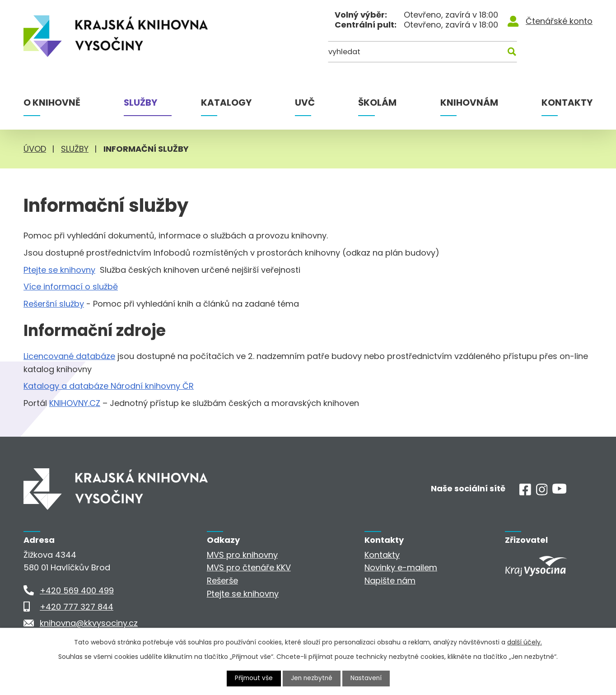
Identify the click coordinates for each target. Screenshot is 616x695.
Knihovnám (469, 103)
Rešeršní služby (54, 304)
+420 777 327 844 (77, 607)
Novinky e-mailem (401, 567)
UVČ (305, 103)
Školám (377, 103)
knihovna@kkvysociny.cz (89, 623)
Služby (140, 103)
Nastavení (367, 678)
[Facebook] (525, 492)
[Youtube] (559, 491)
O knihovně (52, 103)
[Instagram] (542, 492)
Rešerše (222, 581)
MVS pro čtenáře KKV (249, 567)
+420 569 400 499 (77, 590)
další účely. (525, 642)
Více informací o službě (71, 287)
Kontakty (567, 103)
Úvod (35, 149)
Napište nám (390, 581)
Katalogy (226, 103)
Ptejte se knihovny (59, 270)
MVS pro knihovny (242, 555)
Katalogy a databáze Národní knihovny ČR (109, 386)
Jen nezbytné (312, 678)
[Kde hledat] (549, 53)
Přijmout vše (253, 678)
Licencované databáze (69, 356)
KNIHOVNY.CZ (75, 403)
